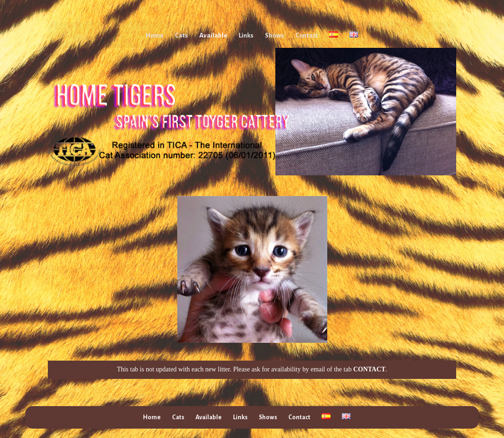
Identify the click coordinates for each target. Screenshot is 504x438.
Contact (307, 36)
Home (155, 36)
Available (213, 36)
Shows (275, 36)
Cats (181, 36)
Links (246, 36)
